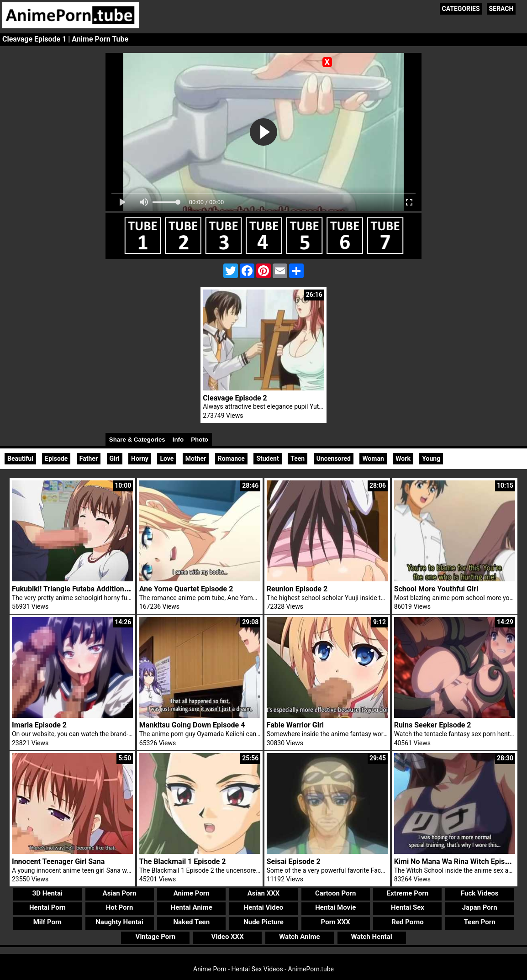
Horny (140, 458)
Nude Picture (263, 922)
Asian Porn (120, 893)
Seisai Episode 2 (294, 861)
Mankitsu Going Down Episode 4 (192, 725)
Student (267, 458)
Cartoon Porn (336, 893)
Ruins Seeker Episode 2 (433, 725)
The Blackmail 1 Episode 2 (183, 861)
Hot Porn (120, 907)
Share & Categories (137, 440)
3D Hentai (47, 893)
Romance (231, 458)
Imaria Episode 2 (39, 725)
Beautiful (20, 458)
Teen (298, 458)
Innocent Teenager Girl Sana (58, 861)
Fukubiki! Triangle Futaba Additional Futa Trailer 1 (93, 589)
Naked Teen (191, 922)
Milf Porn (47, 922)
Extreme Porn (408, 893)
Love (167, 458)
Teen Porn (480, 922)
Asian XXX (263, 893)
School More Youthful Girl (436, 589)
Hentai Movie (335, 907)
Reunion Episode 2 (297, 589)
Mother (196, 458)
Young (431, 458)
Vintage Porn (156, 937)
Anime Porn (192, 893)
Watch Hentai (372, 937)
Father (89, 458)
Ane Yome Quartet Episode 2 (186, 589)
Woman (373, 458)
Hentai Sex (408, 907)
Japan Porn (480, 907)
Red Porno (407, 922)
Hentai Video (264, 907)
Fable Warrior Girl (295, 725)
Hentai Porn (47, 907)
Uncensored (334, 458)
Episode (56, 458)
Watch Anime (299, 937)
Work (403, 458)
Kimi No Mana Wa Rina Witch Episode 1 (458, 861)
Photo (200, 440)
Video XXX (228, 937)
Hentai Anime (192, 907)
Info (178, 440)
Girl (115, 458)
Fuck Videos (480, 893)
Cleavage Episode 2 (235, 398)
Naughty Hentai (119, 922)
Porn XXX (336, 922)
